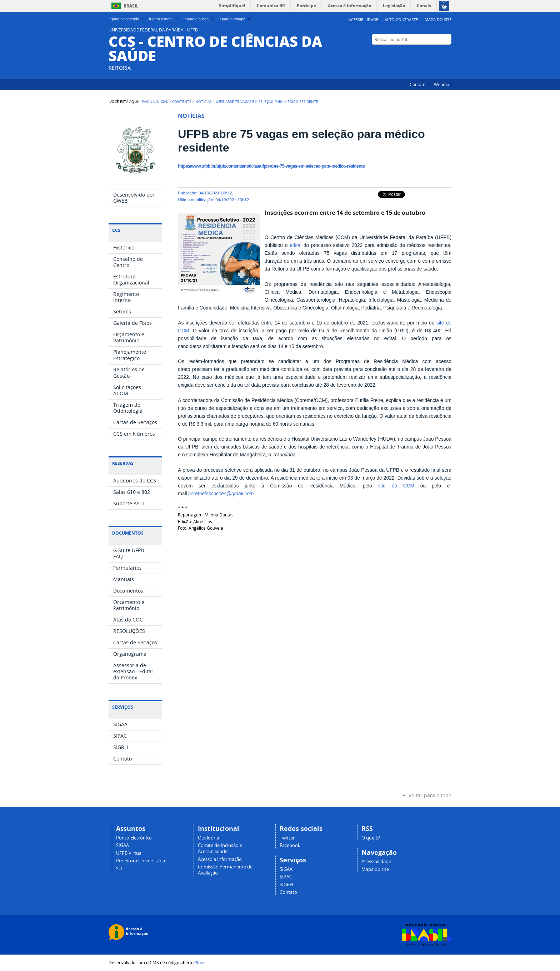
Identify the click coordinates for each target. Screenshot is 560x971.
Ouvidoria (208, 838)
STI (119, 869)
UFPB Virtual (129, 853)
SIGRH (286, 885)
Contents (182, 101)
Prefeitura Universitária (141, 861)
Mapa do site (438, 19)
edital (296, 245)
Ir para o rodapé (235, 19)
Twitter (439, 53)
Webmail (443, 84)
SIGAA (122, 845)
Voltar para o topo (430, 795)
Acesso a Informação (220, 859)
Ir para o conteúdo (127, 19)
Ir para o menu (164, 19)
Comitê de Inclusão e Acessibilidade (220, 848)
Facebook (448, 53)
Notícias (203, 101)
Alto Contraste (401, 19)
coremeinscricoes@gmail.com (221, 494)
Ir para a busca (199, 19)
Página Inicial (155, 101)
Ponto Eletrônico (134, 838)
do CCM (403, 486)
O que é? (371, 838)
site (441, 323)
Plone (200, 962)
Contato (417, 84)
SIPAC (286, 877)
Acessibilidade (363, 19)
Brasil (131, 6)
